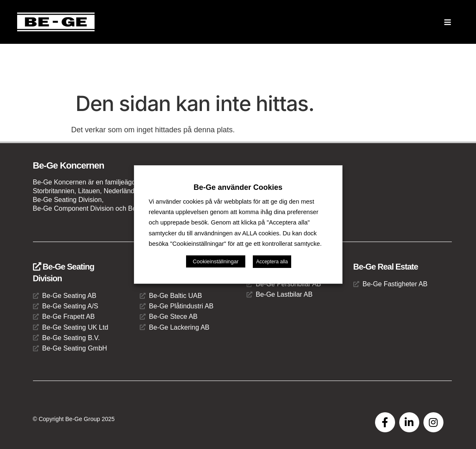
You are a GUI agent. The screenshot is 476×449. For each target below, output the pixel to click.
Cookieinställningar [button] (216, 261)
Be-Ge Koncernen (69, 165)
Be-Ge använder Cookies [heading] (238, 187)
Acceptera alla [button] (272, 262)
